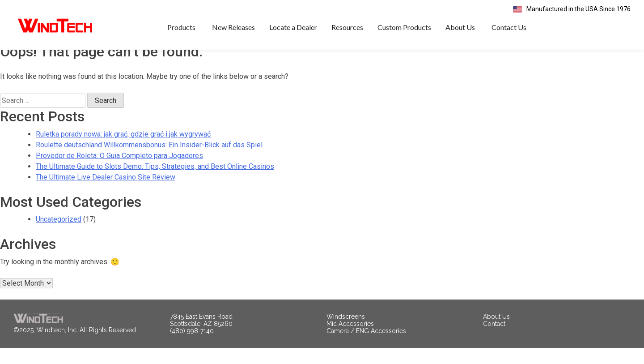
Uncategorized (59, 235)
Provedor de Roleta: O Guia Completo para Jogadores (119, 172)
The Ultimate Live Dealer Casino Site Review (106, 193)
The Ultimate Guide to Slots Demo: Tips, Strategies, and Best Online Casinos (155, 182)
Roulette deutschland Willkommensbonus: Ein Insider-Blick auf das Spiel (149, 161)
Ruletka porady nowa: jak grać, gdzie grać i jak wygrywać (123, 150)
